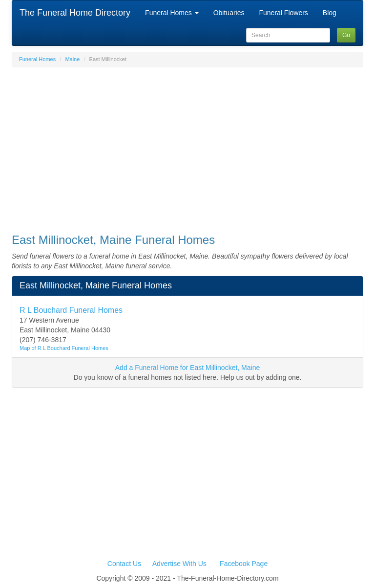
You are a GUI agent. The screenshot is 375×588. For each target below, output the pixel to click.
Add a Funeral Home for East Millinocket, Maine (187, 368)
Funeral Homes (172, 13)
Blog (330, 13)
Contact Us (124, 564)
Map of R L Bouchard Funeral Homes (64, 348)
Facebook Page (244, 564)
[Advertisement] (187, 146)
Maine (72, 59)
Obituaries (229, 13)
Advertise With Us (179, 564)
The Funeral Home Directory (75, 13)
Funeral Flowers (283, 13)
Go (346, 35)
